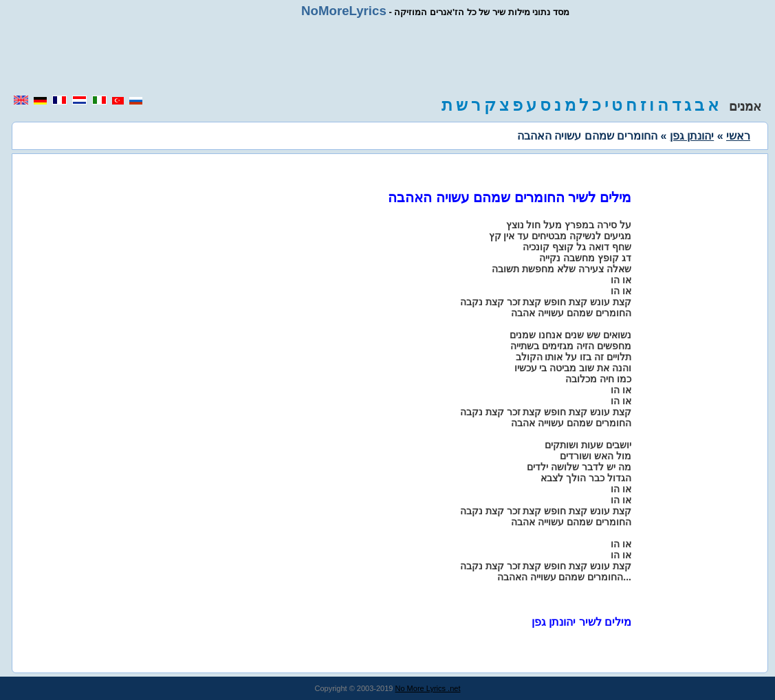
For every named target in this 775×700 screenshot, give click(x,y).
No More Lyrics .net (428, 688)
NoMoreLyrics (344, 11)
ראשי (738, 136)
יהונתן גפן (692, 136)
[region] (388, 56)
